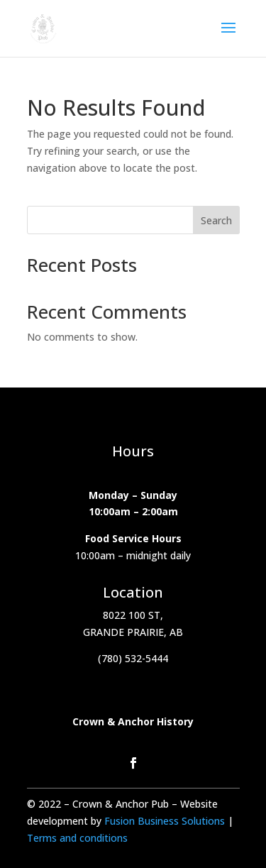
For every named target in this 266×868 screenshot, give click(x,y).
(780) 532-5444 (133, 658)
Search (216, 220)
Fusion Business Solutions (166, 821)
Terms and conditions (77, 838)
